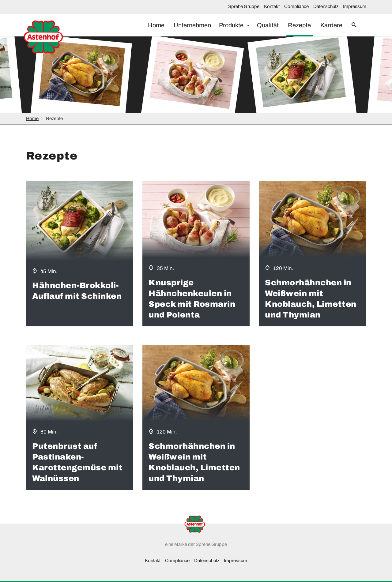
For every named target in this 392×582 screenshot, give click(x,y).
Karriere (329, 25)
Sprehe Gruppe (244, 6)
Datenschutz (326, 6)
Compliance (296, 6)
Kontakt (272, 6)
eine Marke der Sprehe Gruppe (196, 544)
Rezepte (295, 25)
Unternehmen (186, 25)
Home (148, 25)
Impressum (355, 6)
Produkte (226, 25)
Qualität (262, 25)
